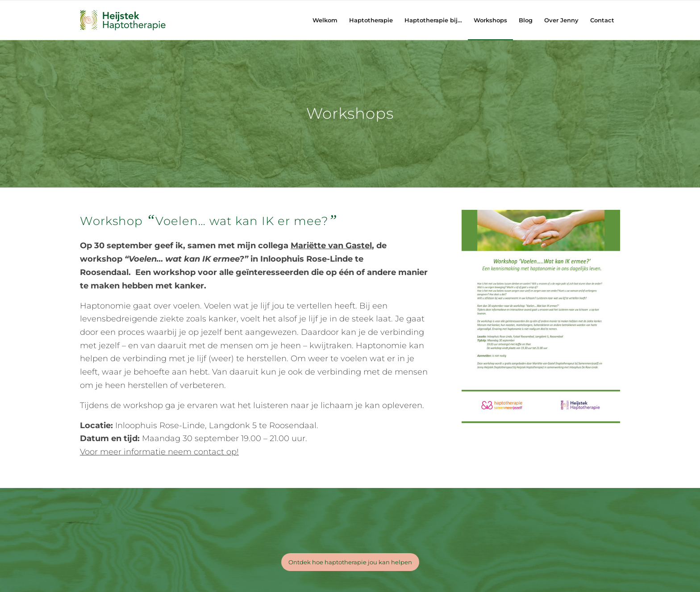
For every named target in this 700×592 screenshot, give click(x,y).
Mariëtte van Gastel (331, 246)
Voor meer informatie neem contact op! (159, 452)
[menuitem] (325, 20)
